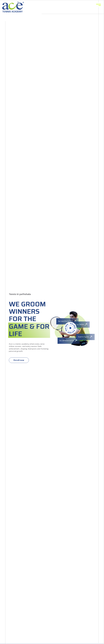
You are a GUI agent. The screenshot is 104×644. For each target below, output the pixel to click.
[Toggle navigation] (99, 5)
